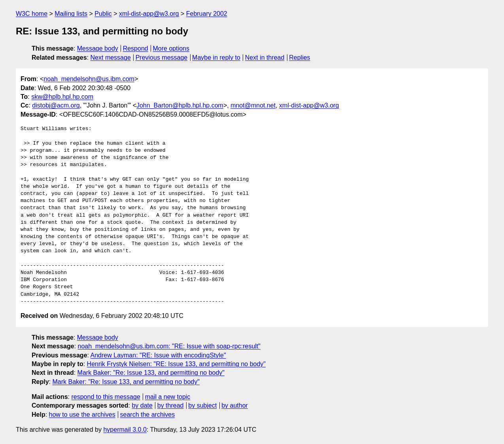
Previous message (162, 58)
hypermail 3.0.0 (125, 430)
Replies (299, 58)
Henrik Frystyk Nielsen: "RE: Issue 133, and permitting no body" (176, 364)
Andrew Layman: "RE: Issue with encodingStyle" (158, 355)
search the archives (148, 415)
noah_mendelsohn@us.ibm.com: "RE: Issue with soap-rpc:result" (169, 346)
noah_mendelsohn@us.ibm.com (89, 79)
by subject (202, 405)
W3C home (32, 14)
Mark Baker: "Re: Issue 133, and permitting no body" (151, 373)
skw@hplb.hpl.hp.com (62, 97)
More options (171, 48)
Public (103, 14)
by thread (171, 405)
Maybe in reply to (216, 58)
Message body (98, 48)
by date (142, 405)
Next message (111, 58)
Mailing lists (71, 14)
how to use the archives (82, 415)
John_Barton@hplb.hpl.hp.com (180, 105)
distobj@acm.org (56, 105)
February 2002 (207, 14)
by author (235, 405)
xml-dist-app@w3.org (149, 14)
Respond (136, 48)
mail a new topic (168, 397)
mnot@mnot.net (253, 105)
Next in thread (265, 58)
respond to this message (106, 397)
